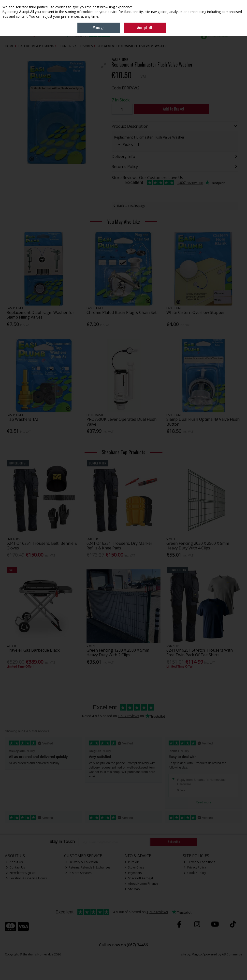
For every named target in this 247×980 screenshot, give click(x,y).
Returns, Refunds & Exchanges (88, 867)
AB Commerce (232, 954)
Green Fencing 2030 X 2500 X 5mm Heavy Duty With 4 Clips (198, 546)
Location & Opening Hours (26, 878)
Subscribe (174, 842)
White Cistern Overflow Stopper (196, 312)
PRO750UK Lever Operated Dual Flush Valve (122, 422)
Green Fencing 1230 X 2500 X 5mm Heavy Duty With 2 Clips (118, 652)
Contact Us (15, 867)
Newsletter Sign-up (21, 873)
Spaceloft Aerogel (139, 878)
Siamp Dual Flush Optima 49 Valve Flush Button (203, 422)
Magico (197, 954)
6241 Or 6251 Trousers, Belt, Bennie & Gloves (42, 546)
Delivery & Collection (81, 862)
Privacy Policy (195, 867)
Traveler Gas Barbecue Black (33, 650)
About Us (14, 862)
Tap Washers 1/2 (22, 419)
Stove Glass (134, 867)
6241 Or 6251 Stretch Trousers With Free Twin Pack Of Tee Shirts (200, 652)
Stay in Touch (62, 842)
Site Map (132, 889)
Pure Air (132, 862)
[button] (104, 66)
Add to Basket (171, 109)
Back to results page (131, 206)
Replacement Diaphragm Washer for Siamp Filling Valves (40, 315)
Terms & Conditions (199, 862)
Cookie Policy (195, 873)
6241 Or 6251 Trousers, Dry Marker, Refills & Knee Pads (120, 546)
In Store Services (78, 873)
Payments (133, 873)
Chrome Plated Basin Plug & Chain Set (122, 312)
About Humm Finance (141, 884)
